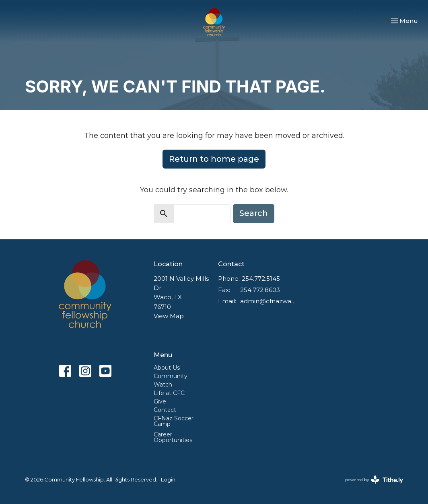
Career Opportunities (173, 437)
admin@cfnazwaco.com (268, 301)
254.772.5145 (261, 279)
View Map (169, 316)
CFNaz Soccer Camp (174, 421)
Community (171, 376)
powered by (374, 480)
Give (160, 401)
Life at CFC (169, 393)
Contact (165, 410)
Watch (163, 385)
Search (254, 213)
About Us (167, 368)
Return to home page (214, 159)
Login (168, 480)
